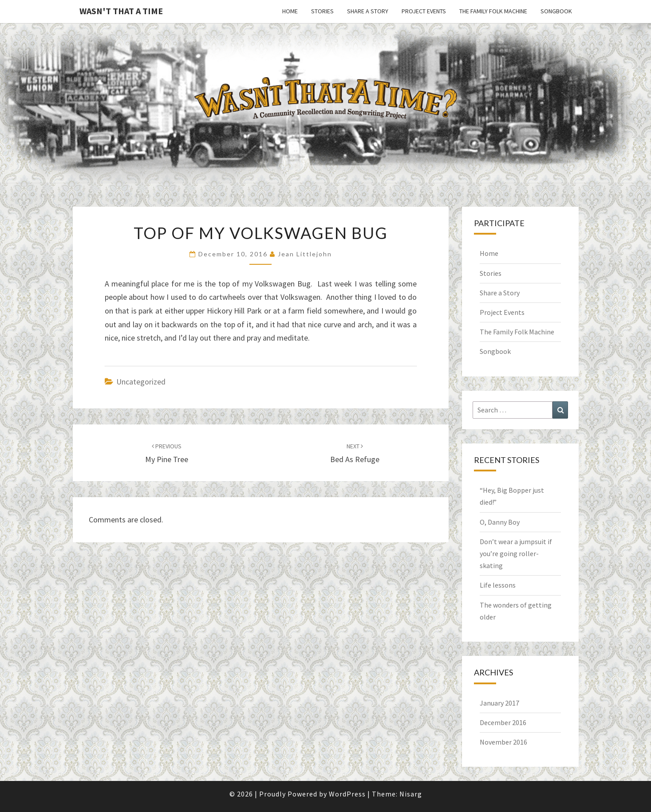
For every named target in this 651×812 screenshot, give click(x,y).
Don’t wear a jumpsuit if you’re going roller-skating (516, 553)
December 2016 (503, 722)
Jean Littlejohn (305, 254)
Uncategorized (141, 382)
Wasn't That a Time (121, 11)
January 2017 (499, 703)
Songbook (556, 11)
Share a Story (368, 11)
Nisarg (411, 794)
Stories (322, 11)
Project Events (424, 11)
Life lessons (498, 585)
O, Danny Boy (500, 522)
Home (290, 11)
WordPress (347, 794)
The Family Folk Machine (493, 11)
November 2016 (503, 742)
